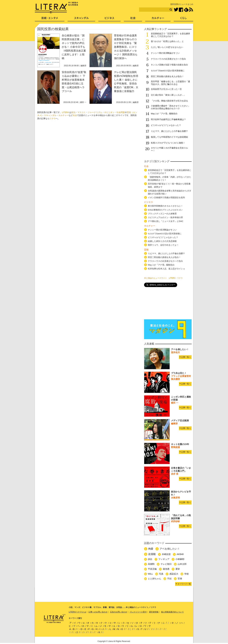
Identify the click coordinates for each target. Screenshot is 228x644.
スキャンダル (50, 115)
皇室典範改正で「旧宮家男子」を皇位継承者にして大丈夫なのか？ (170, 35)
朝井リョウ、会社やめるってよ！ (163, 245)
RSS (191, 10)
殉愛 (151, 549)
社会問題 (121, 112)
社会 (75, 115)
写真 (161, 574)
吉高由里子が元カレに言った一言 (166, 89)
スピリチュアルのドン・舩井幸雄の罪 (165, 217)
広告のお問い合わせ (119, 612)
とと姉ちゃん (155, 579)
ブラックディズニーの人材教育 (163, 214)
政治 (73, 112)
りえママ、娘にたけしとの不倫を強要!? (169, 131)
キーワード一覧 (184, 584)
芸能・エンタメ (50, 19)
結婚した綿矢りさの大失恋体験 (162, 241)
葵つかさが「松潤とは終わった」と (167, 41)
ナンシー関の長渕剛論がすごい (165, 53)
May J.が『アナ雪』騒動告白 (164, 114)
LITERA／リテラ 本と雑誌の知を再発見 (56, 8)
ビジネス (109, 19)
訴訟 (150, 559)
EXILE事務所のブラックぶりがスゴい (165, 210)
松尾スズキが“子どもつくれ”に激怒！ (168, 143)
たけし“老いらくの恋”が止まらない (167, 47)
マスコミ (82, 112)
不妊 (169, 579)
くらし (183, 19)
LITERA (66, 112)
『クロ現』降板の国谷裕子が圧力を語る (169, 101)
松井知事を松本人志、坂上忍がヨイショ (166, 269)
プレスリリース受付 (138, 612)
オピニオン (109, 112)
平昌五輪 (152, 569)
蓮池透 (166, 569)
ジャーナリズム (95, 112)
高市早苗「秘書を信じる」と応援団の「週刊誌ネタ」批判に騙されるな (170, 83)
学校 (187, 574)
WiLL (150, 574)
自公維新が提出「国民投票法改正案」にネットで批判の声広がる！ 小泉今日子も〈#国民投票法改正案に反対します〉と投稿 (74, 47)
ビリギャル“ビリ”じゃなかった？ (166, 125)
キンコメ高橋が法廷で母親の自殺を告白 (169, 65)
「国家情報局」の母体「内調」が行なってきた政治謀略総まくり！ (169, 178)
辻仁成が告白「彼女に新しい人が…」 (168, 95)
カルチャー (64, 115)
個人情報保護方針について (172, 612)
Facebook (181, 10)
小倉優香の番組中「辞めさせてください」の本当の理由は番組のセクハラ (170, 107)
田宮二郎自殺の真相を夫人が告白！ (167, 76)
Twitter (176, 10)
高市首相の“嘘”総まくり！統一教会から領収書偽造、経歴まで (169, 185)
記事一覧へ (186, 357)
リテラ (53, 118)
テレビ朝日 (166, 564)
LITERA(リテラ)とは (77, 612)
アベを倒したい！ (170, 549)
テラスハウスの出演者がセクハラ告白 (168, 59)
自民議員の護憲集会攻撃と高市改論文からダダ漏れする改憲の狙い (169, 192)
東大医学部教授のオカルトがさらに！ (165, 206)
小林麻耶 (180, 559)
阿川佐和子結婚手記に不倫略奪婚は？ (168, 119)
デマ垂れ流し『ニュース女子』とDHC (166, 221)
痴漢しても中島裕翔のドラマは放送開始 (169, 137)
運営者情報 (154, 612)
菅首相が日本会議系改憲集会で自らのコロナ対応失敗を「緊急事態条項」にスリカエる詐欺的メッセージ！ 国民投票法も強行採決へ (126, 47)
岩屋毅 (152, 554)
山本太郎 (182, 564)
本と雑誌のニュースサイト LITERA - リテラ (163, 278)
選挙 (178, 569)
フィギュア (164, 559)
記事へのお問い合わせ (98, 612)
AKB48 (180, 554)
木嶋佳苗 (166, 554)
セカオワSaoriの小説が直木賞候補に (168, 71)
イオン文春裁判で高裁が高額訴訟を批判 (166, 198)
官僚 (180, 579)
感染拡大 (174, 574)
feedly (186, 10)
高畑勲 (151, 564)
